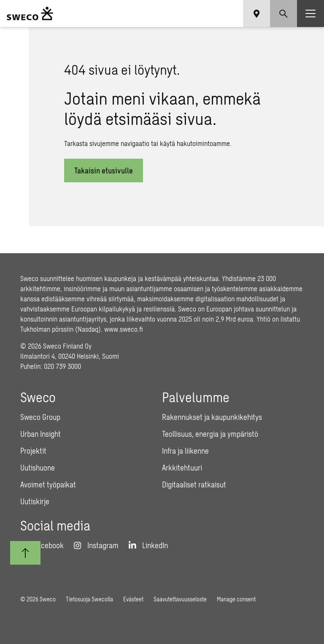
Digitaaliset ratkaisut (194, 484)
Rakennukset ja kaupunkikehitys (212, 417)
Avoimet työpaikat (48, 484)
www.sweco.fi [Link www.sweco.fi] (124, 329)
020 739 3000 (62, 366)
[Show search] (283, 14)
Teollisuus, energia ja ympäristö (210, 434)
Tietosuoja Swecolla (89, 599)
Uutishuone (38, 468)
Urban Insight (40, 434)
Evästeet (133, 599)
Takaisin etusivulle (104, 170)
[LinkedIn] (148, 545)
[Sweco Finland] (30, 14)
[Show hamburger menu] (310, 14)
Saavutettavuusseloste (180, 599)
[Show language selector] (256, 14)
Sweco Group (40, 417)
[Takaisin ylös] (25, 553)
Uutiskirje (35, 501)
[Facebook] (42, 545)
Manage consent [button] (236, 599)
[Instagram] (96, 545)
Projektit (33, 451)
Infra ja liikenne (185, 451)
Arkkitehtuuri (182, 468)
